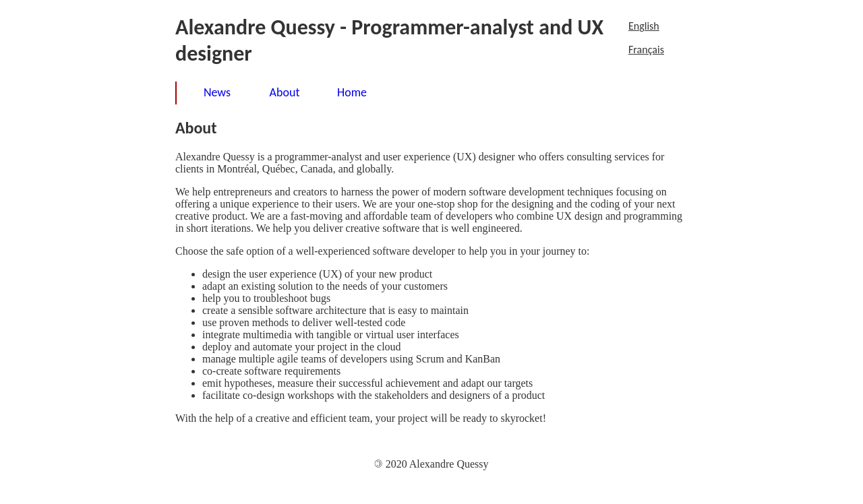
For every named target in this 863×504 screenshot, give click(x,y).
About (285, 92)
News (217, 92)
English (644, 26)
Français (646, 50)
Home (352, 92)
